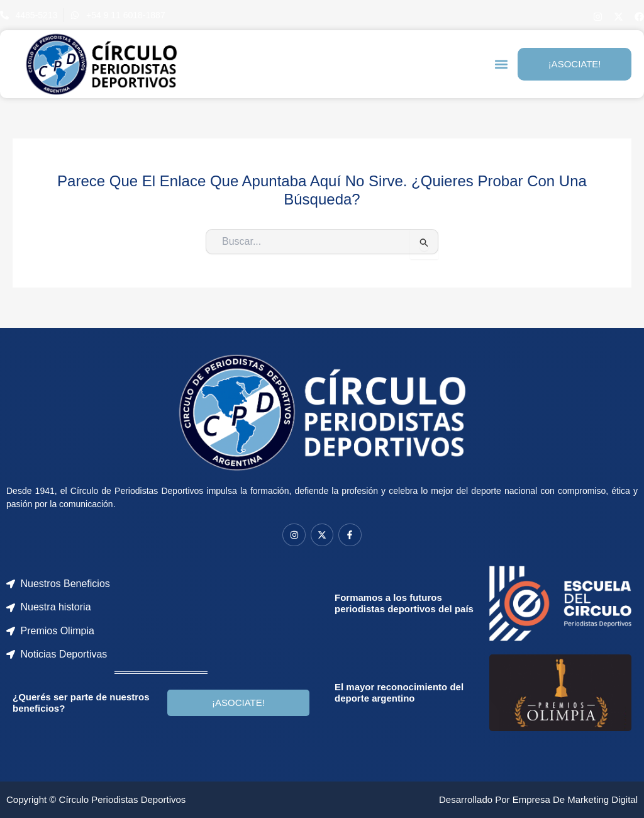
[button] (501, 64)
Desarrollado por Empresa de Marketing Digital (538, 799)
